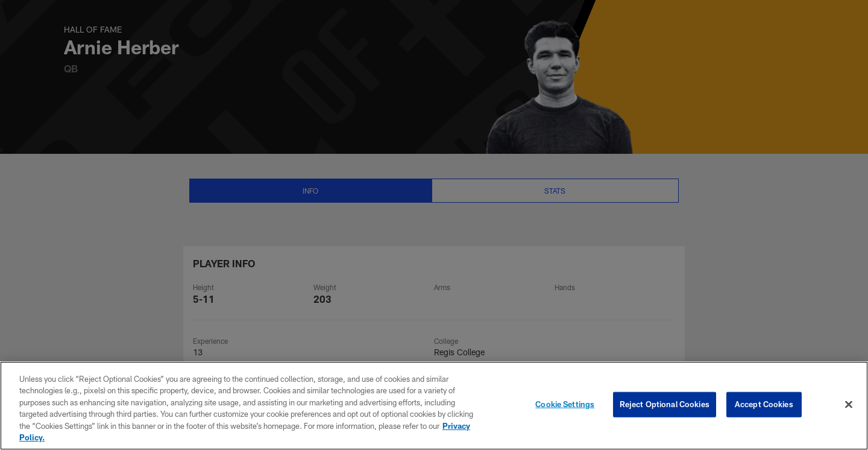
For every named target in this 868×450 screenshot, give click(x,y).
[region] (434, 406)
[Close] (849, 405)
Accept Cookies (764, 404)
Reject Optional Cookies (665, 404)
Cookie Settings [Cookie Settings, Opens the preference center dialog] (565, 404)
